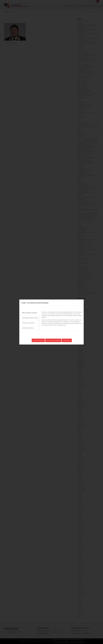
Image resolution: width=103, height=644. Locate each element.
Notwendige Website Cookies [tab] (30, 318)
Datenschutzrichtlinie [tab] (28, 328)
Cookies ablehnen (67, 340)
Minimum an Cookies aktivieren (53, 340)
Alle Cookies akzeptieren (38, 340)
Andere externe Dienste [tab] (28, 323)
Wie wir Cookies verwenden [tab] (30, 313)
